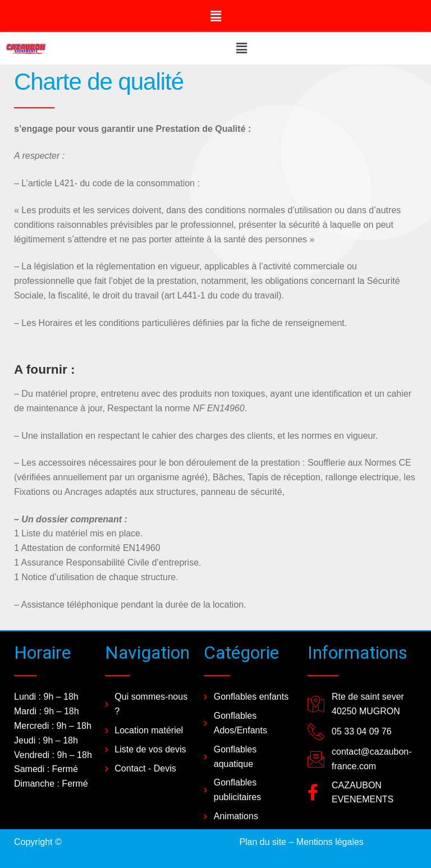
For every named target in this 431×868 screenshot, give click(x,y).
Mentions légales (330, 842)
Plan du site (263, 842)
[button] (215, 16)
